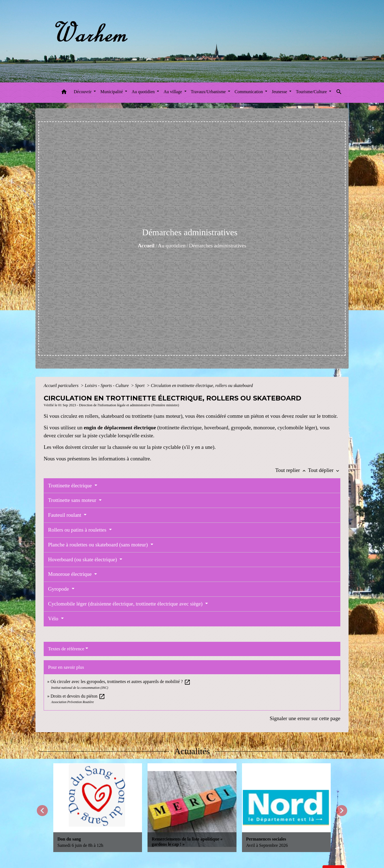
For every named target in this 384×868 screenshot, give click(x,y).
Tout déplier (324, 470)
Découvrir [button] (83, 92)
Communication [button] (249, 92)
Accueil (146, 246)
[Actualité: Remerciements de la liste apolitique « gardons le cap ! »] (192, 808)
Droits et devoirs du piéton (78, 696)
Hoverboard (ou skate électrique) (83, 559)
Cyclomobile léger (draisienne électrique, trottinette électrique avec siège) (126, 604)
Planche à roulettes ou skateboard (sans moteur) (99, 545)
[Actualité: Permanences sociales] (286, 808)
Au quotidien (172, 246)
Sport (140, 385)
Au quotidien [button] (144, 92)
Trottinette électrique (71, 486)
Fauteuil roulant (65, 515)
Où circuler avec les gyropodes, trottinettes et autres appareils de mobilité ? (121, 682)
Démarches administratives (218, 246)
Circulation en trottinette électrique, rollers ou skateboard (202, 385)
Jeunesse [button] (280, 92)
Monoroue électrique (71, 574)
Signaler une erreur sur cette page (305, 718)
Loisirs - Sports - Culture (107, 385)
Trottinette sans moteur (73, 500)
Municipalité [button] (112, 92)
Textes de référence (66, 649)
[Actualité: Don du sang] (98, 808)
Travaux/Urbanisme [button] (209, 92)
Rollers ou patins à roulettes (78, 530)
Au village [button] (173, 92)
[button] (64, 93)
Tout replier (292, 470)
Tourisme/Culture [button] (312, 92)
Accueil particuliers (62, 385)
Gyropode (59, 589)
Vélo (54, 619)
